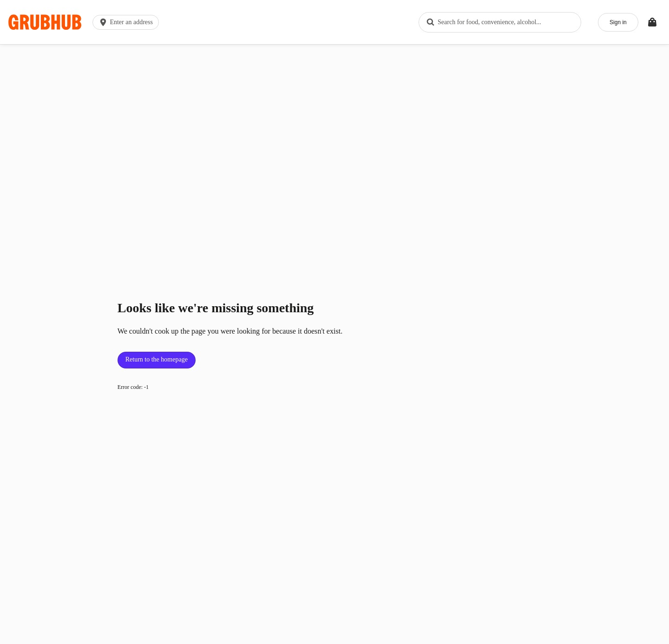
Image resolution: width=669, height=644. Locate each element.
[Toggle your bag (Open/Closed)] (649, 18)
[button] (130, 18)
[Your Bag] (649, 18)
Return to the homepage (157, 352)
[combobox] (497, 18)
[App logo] (48, 18)
